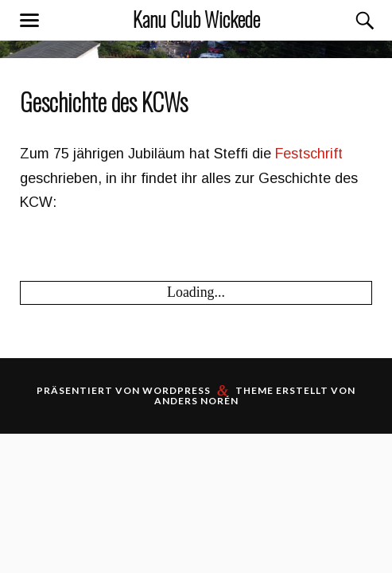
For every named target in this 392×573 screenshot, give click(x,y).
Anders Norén (196, 401)
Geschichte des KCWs (104, 102)
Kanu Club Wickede (196, 19)
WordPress (177, 390)
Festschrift (309, 154)
